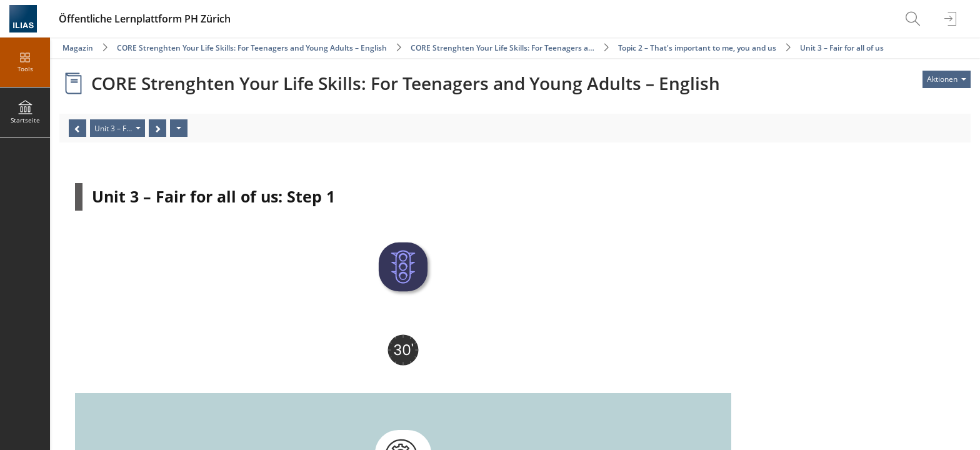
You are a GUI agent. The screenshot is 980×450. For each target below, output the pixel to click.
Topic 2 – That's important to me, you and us (697, 48)
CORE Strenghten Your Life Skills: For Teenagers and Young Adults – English (252, 48)
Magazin (78, 48)
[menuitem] (914, 19)
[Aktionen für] (947, 79)
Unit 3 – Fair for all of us (842, 48)
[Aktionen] (179, 128)
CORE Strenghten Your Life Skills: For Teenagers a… (502, 48)
